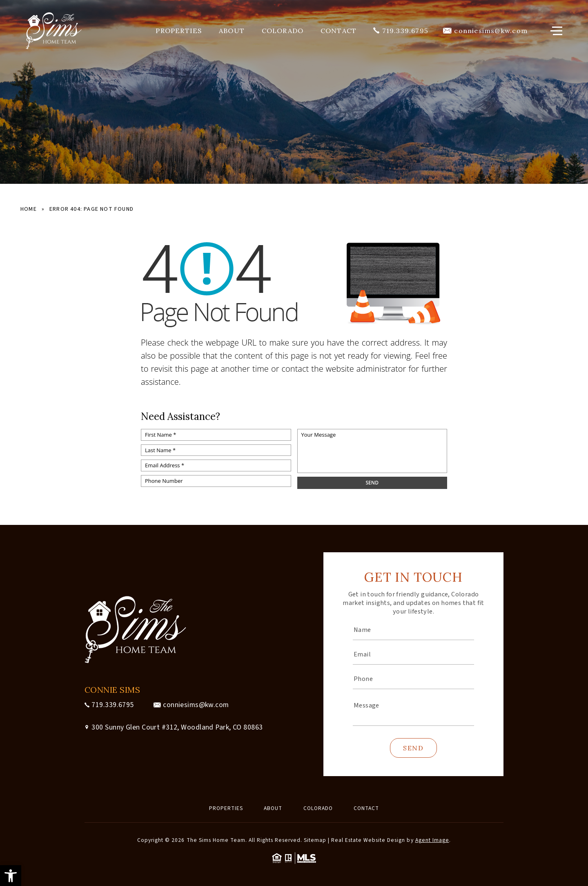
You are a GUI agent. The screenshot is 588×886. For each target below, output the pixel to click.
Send (413, 748)
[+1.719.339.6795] (401, 31)
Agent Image (432, 840)
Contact (339, 31)
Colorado (283, 31)
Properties (179, 31)
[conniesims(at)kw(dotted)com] (485, 31)
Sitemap (315, 840)
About (232, 31)
